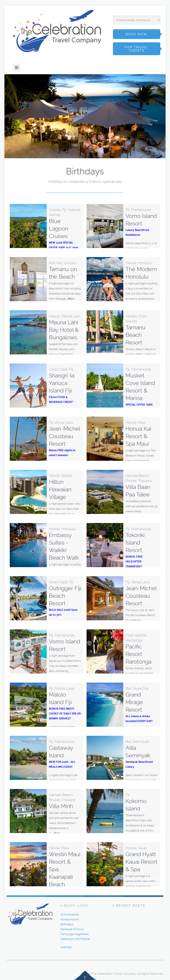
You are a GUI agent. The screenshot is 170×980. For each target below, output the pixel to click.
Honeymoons (70, 919)
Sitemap (66, 947)
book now (136, 34)
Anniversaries (70, 915)
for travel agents (136, 49)
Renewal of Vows (72, 929)
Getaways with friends (75, 939)
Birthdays (67, 924)
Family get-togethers (74, 934)
